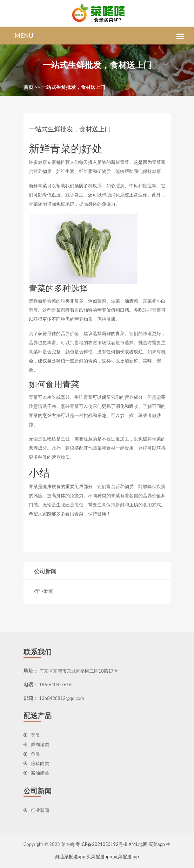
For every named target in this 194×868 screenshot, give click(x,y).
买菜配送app (99, 856)
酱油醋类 (36, 773)
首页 (28, 87)
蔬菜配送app (126, 856)
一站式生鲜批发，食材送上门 (73, 87)
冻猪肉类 (36, 763)
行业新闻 (44, 591)
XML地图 (138, 844)
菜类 (32, 735)
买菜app (157, 844)
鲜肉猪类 (36, 744)
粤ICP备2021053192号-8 (102, 844)
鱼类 (32, 754)
